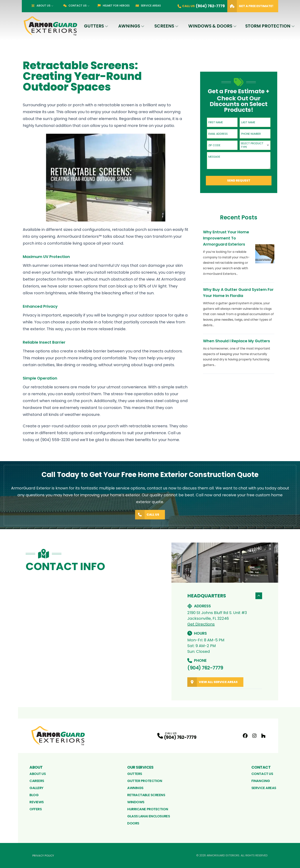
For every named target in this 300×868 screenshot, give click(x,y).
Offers (36, 809)
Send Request (239, 180)
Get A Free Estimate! (250, 6)
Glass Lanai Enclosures (149, 816)
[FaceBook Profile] (245, 736)
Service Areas (148, 6)
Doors (133, 823)
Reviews (37, 802)
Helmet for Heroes (114, 6)
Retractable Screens (146, 795)
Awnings (129, 26)
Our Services (140, 767)
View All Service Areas (212, 682)
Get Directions (201, 624)
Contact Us (75, 6)
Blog (34, 795)
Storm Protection (268, 26)
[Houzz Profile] (263, 736)
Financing (261, 781)
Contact (261, 767)
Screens (164, 26)
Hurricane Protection (148, 809)
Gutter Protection (145, 781)
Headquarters (225, 596)
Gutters (94, 26)
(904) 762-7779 (205, 668)
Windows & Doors (210, 26)
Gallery (36, 788)
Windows (136, 802)
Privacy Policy (43, 856)
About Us (41, 6)
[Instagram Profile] (254, 736)
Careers (37, 781)
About (36, 767)
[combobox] (255, 145)
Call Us (147, 515)
